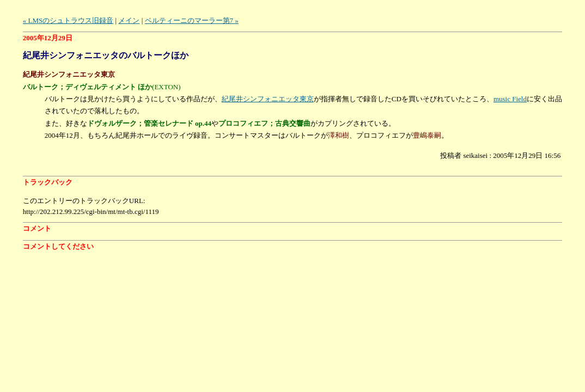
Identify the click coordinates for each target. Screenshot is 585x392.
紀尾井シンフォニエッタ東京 (268, 99)
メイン (129, 20)
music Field (510, 99)
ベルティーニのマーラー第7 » (192, 20)
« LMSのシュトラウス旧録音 (68, 20)
